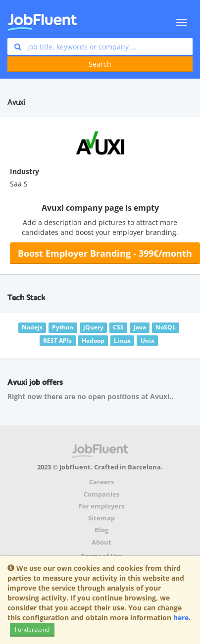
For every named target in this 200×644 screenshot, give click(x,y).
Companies (101, 494)
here (181, 618)
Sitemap (101, 518)
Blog (101, 530)
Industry (25, 171)
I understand (32, 629)
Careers (101, 482)
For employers (101, 506)
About (101, 542)
